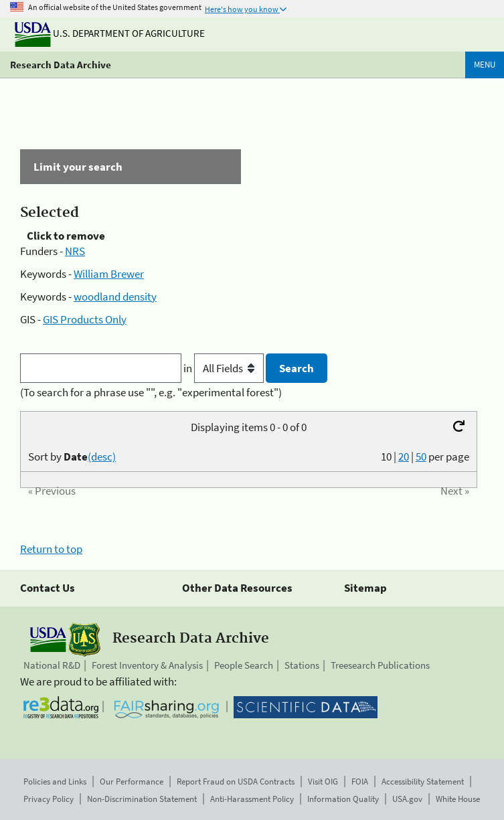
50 (421, 457)
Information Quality (343, 799)
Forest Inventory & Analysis (147, 665)
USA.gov (407, 799)
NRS (75, 251)
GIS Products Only (85, 319)
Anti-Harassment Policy (252, 799)
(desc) (102, 457)
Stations (302, 665)
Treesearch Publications (380, 665)
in (225, 368)
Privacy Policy (49, 799)
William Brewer (109, 274)
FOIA (360, 782)
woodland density (115, 297)
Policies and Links (55, 782)
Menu (485, 65)
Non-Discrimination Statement (142, 799)
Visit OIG (323, 782)
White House (458, 799)
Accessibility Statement (423, 782)
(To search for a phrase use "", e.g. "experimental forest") (151, 392)
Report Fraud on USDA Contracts (236, 782)
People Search (244, 665)
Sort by (72, 457)
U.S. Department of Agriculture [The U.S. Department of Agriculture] (110, 33)
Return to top (51, 549)
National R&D (52, 665)
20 (404, 457)
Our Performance (132, 782)
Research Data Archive (61, 65)
